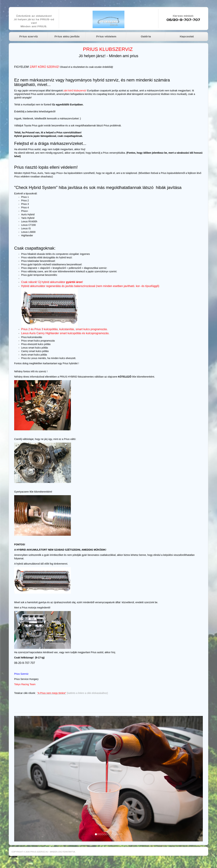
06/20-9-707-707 (183, 20)
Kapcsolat (187, 37)
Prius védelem (106, 37)
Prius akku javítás (67, 37)
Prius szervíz (29, 37)
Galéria (146, 37)
